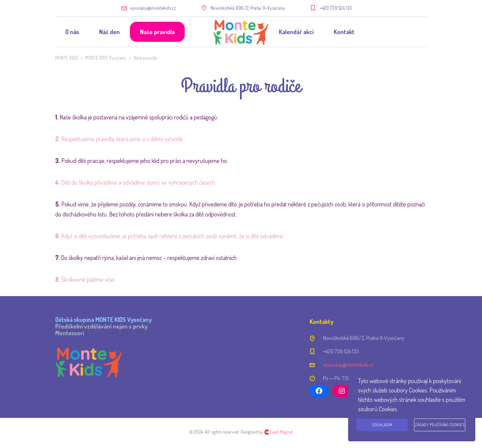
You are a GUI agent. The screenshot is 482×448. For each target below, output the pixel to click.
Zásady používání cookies (440, 425)
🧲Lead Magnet (278, 432)
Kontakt (344, 32)
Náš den (109, 32)
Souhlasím (382, 425)
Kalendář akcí (296, 32)
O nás (72, 32)
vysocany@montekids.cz (153, 8)
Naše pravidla (157, 32)
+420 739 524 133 (336, 8)
